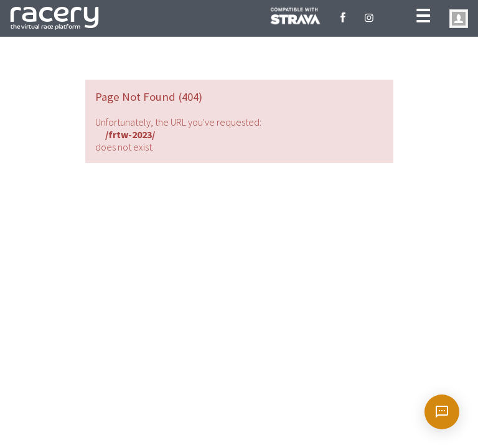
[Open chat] (442, 412)
